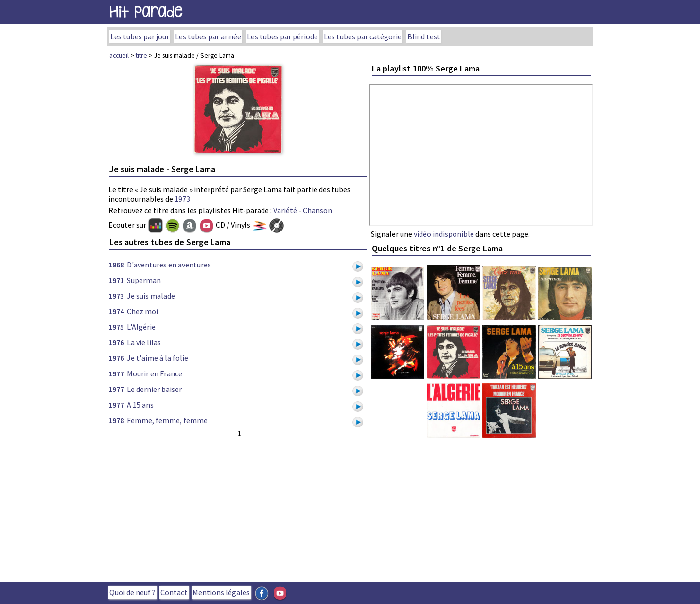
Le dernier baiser (154, 389)
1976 (116, 342)
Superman (144, 280)
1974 (116, 311)
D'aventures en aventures (169, 265)
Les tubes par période (282, 36)
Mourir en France (155, 373)
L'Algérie (141, 327)
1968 (116, 265)
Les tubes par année (208, 36)
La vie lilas (144, 342)
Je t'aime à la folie (157, 358)
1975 (116, 327)
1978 (116, 420)
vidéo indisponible (444, 234)
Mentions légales (221, 592)
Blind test (424, 36)
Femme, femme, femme (167, 420)
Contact (174, 592)
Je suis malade (151, 296)
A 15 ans (140, 405)
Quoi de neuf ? (132, 592)
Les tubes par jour (140, 36)
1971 (116, 280)
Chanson (317, 210)
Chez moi (142, 311)
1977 (116, 373)
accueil (119, 55)
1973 (182, 199)
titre (141, 55)
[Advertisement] (238, 508)
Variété (285, 210)
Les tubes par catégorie (363, 36)
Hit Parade (146, 12)
